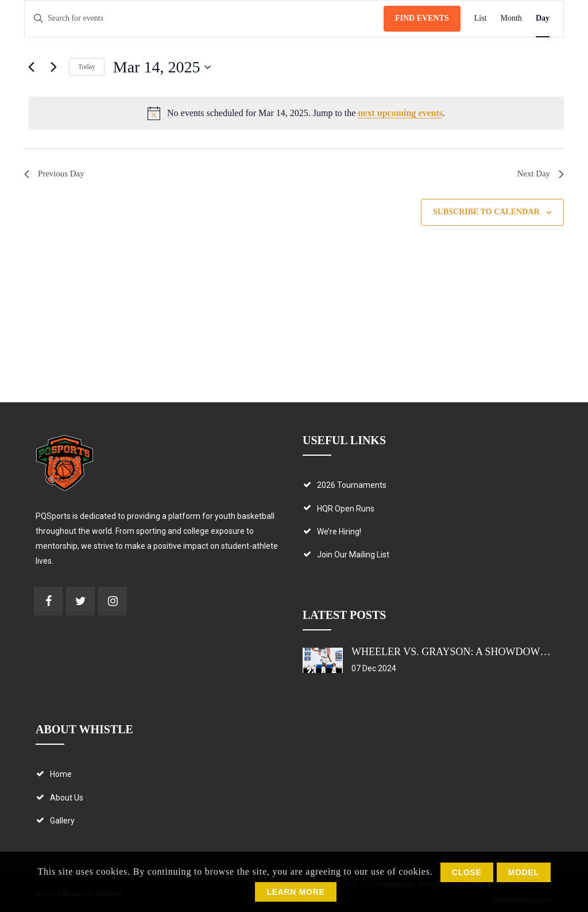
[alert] (296, 113)
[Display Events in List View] (481, 19)
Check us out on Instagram (113, 601)
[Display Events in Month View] (511, 19)
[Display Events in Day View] (543, 19)
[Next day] (53, 67)
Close (467, 872)
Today (87, 67)
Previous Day (56, 174)
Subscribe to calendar (486, 213)
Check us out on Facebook (48, 601)
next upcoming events (400, 113)
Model (524, 872)
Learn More (295, 892)
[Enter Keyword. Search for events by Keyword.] (204, 19)
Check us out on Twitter (80, 601)
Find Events (422, 18)
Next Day (539, 174)
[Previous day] (31, 67)
